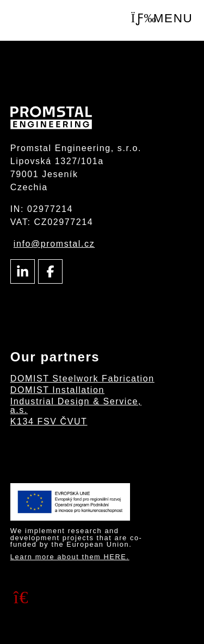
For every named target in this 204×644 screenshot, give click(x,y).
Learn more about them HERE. (70, 557)
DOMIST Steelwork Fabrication (82, 379)
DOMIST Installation (57, 390)
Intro (53, 21)
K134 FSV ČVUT (49, 421)
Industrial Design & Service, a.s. (76, 406)
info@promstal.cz (54, 244)
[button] (162, 19)
